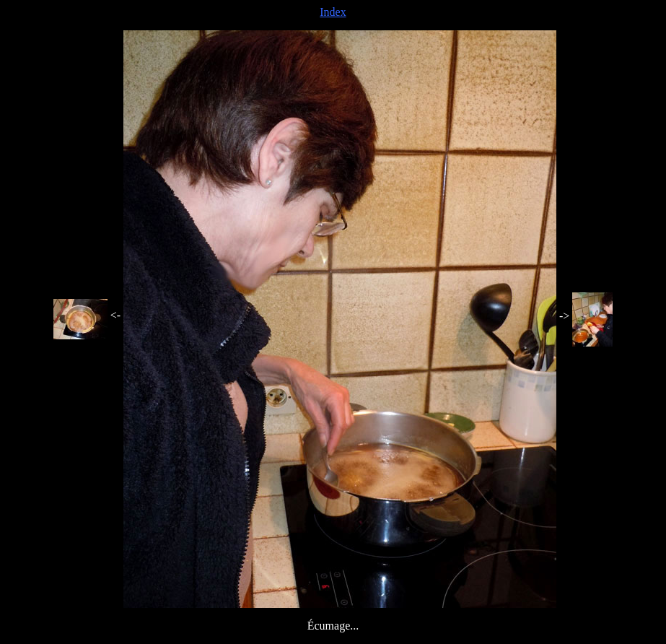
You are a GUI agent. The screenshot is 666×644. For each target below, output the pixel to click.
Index (333, 12)
